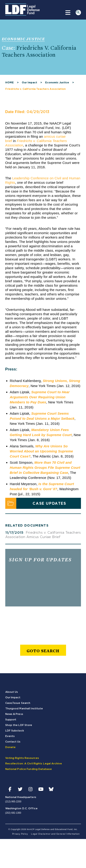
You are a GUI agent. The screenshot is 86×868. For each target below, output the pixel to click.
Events (10, 736)
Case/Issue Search (18, 703)
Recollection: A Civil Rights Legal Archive (34, 764)
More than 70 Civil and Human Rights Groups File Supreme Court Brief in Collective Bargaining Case (45, 467)
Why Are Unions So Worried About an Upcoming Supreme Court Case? (42, 451)
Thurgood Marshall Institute (24, 709)
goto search (43, 651)
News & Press (14, 714)
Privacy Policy (20, 834)
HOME (10, 83)
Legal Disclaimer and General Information (55, 834)
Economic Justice (57, 83)
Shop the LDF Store (19, 725)
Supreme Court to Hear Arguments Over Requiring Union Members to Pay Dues (40, 397)
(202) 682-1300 (13, 813)
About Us (12, 692)
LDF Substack (15, 731)
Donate (11, 747)
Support (11, 720)
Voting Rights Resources (22, 758)
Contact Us (13, 742)
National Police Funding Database (29, 769)
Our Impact (29, 83)
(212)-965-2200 (13, 802)
